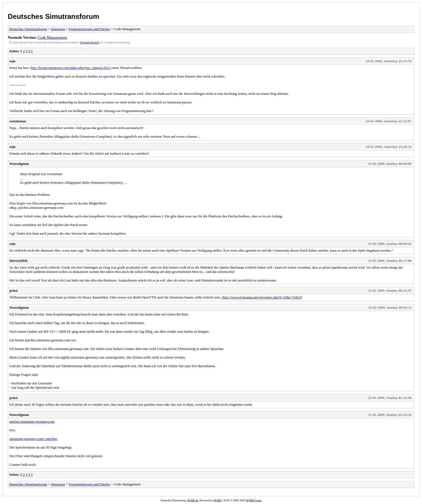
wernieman (18, 121)
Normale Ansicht (89, 42)
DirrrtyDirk (18, 261)
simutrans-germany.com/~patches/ (33, 439)
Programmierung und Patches (90, 29)
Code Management (52, 37)
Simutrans (58, 29)
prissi (13, 291)
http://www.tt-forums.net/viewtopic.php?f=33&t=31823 (262, 297)
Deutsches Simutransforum (54, 16)
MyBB (217, 500)
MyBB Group (254, 500)
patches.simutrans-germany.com (32, 421)
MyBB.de (193, 500)
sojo (12, 61)
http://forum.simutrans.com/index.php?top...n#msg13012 (70, 68)
